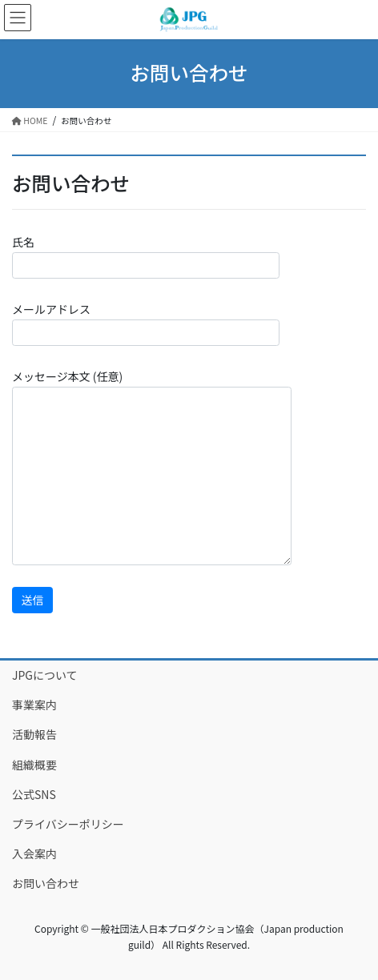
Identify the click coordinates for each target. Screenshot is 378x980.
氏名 (146, 256)
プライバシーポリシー (68, 824)
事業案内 (34, 705)
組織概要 (34, 765)
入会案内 (34, 853)
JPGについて (45, 675)
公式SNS (34, 794)
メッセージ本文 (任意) (152, 466)
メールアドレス (146, 323)
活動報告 (34, 734)
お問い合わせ (46, 883)
